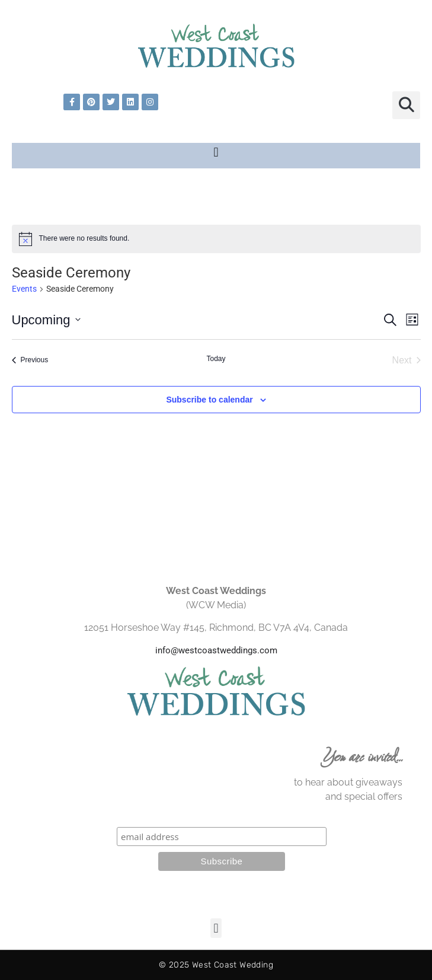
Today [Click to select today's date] (216, 359)
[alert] (216, 239)
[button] (406, 105)
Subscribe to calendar (209, 400)
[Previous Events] (30, 360)
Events (24, 289)
